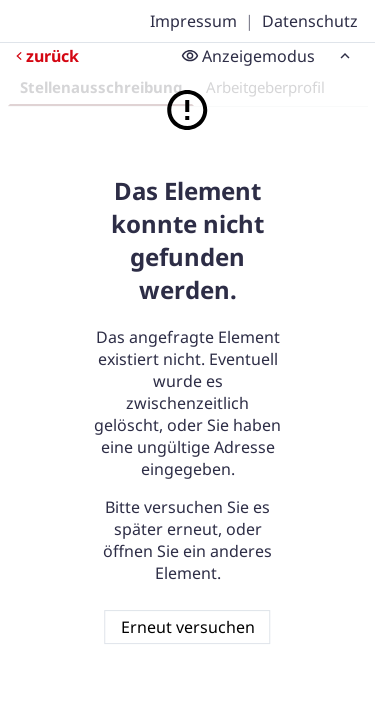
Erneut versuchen (188, 627)
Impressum (193, 21)
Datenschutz (310, 21)
